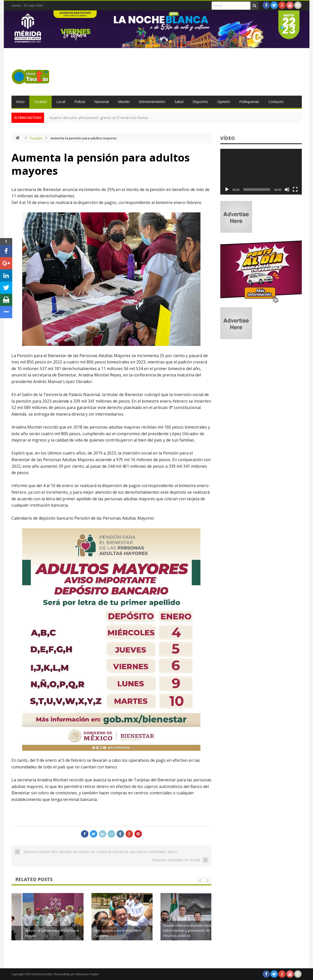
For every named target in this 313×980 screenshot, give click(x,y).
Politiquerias (249, 102)
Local (61, 102)
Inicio (20, 102)
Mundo (124, 102)
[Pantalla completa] (295, 189)
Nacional (101, 102)
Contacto (276, 102)
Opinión (224, 102)
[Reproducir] (227, 189)
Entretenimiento (152, 102)
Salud (179, 102)
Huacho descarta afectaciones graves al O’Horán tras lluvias (99, 118)
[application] (261, 172)
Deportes (200, 102)
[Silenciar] (287, 189)
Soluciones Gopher (87, 974)
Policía (80, 102)
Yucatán (40, 102)
